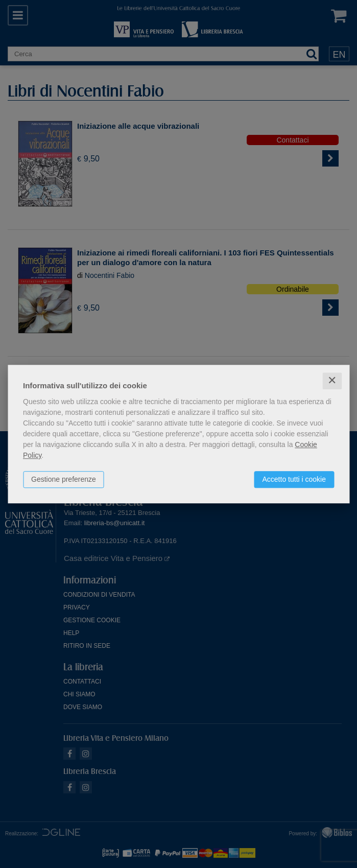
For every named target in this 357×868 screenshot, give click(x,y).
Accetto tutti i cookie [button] (294, 479)
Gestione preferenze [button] (64, 479)
